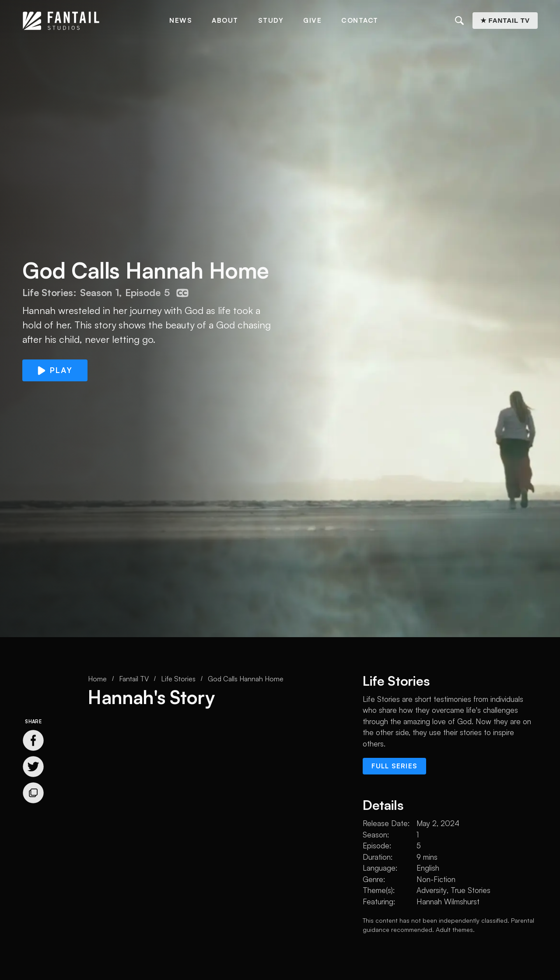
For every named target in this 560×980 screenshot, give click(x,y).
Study (271, 20)
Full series (394, 766)
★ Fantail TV (505, 20)
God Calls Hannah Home (246, 679)
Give (312, 20)
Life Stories (178, 679)
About (225, 20)
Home (97, 679)
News (181, 20)
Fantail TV (134, 679)
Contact (360, 20)
